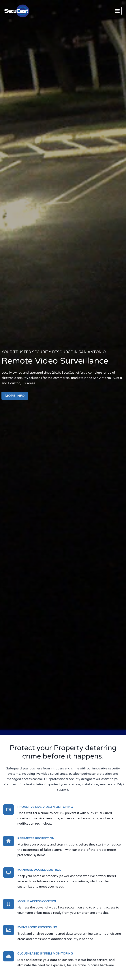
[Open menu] (117, 11)
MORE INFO (15, 396)
